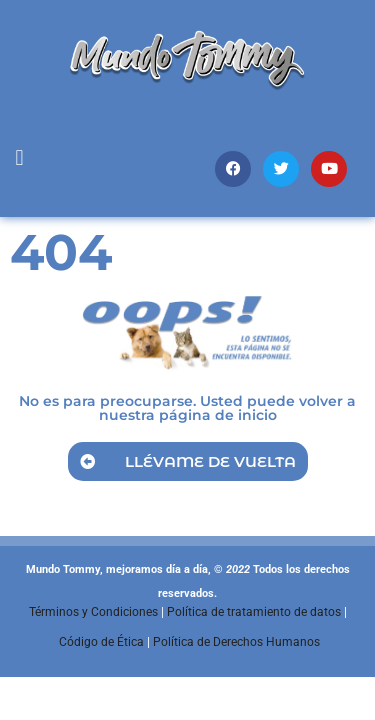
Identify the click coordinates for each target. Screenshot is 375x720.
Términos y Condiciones (93, 612)
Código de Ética (101, 642)
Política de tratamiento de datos (254, 612)
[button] (19, 158)
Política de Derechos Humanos (236, 642)
